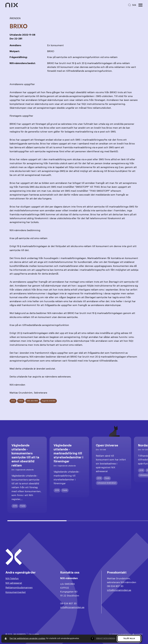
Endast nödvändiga (106, 638)
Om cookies (34, 634)
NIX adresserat (14, 583)
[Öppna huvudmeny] (140, 5)
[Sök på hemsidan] (132, 5)
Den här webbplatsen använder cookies (27, 639)
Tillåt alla (129, 638)
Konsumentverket (16, 592)
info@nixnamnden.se (72, 607)
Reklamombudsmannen (19, 588)
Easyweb (138, 634)
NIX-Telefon (12, 579)
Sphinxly (116, 634)
